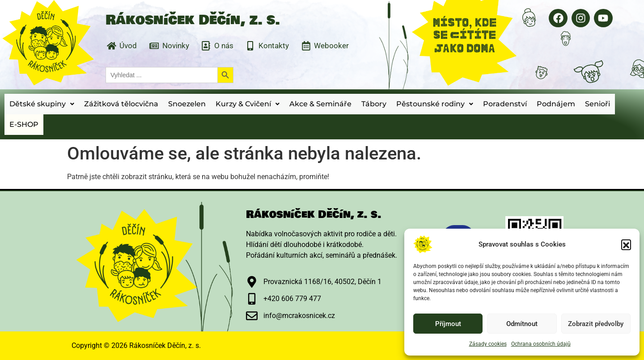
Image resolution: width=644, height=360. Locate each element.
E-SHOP (24, 124)
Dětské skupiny (42, 104)
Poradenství (505, 104)
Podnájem (556, 104)
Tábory (374, 104)
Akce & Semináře (320, 104)
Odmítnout (522, 324)
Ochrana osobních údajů (541, 344)
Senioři (597, 104)
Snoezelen (187, 104)
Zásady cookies (488, 344)
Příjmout (448, 324)
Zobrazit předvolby (596, 324)
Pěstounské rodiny (435, 104)
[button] (626, 244)
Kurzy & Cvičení (248, 104)
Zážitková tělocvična (121, 104)
